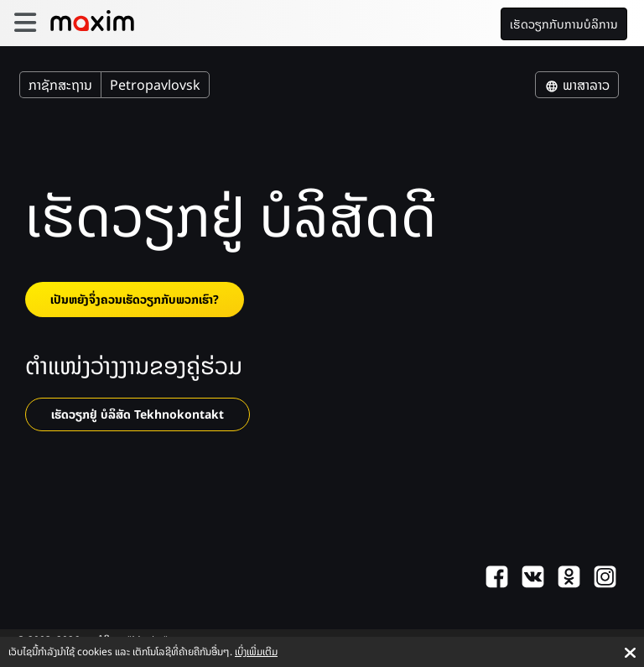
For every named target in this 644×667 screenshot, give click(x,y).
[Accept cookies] (630, 653)
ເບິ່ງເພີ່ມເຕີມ (256, 652)
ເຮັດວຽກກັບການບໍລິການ (564, 24)
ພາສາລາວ (577, 85)
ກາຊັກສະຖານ (60, 85)
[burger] (25, 23)
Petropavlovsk (155, 85)
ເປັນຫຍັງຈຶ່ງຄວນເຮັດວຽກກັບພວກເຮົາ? (135, 299)
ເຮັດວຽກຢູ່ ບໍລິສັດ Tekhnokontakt (138, 414)
